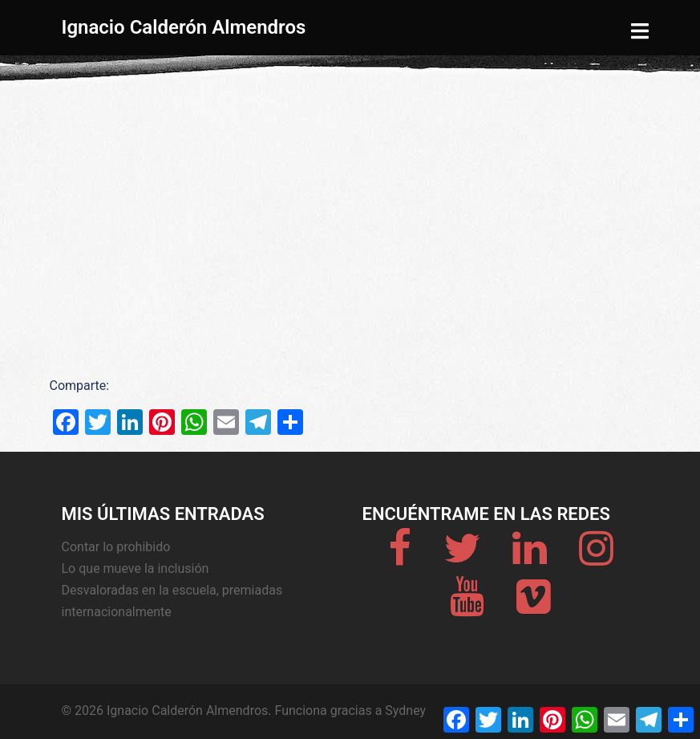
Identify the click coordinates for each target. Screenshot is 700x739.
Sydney (405, 711)
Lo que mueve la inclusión (136, 568)
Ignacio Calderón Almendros (184, 27)
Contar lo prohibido (116, 547)
